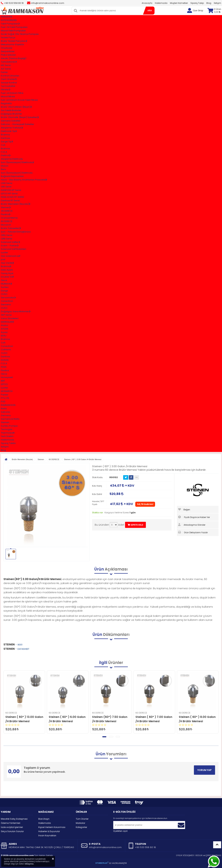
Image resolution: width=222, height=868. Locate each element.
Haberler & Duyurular (49, 831)
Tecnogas (7, 429)
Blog (209, 3)
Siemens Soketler (11, 121)
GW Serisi (6, 187)
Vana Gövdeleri (10, 318)
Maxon (5, 166)
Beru (3, 169)
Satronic (6, 412)
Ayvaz (4, 332)
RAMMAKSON (8, 405)
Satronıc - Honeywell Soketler (18, 124)
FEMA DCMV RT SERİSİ (12, 197)
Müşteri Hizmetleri (179, 3)
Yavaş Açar (7, 273)
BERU (4, 336)
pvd (3, 259)
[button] (104, 737)
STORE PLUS (102, 863)
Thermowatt (8, 433)
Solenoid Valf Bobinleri (14, 249)
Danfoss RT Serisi (10, 200)
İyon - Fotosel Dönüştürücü (16, 232)
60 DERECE (7, 221)
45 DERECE (7, 211)
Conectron (7, 301)
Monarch (6, 225)
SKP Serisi (6, 315)
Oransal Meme (9, 218)
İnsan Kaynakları (47, 835)
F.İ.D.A (4, 152)
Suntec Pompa (9, 426)
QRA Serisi (7, 235)
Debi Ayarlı (7, 270)
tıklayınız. (29, 864)
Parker (5, 395)
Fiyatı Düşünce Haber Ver (194, 517)
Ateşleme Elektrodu (12, 159)
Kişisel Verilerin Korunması (52, 827)
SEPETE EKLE (135, 525)
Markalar (80, 823)
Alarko (5, 325)
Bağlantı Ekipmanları (12, 176)
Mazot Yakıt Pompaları (13, 31)
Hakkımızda (161, 3)
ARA (150, 11)
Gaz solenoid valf (11, 256)
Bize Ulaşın (44, 819)
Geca (4, 280)
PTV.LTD (5, 398)
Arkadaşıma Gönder (192, 525)
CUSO (4, 294)
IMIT (3, 381)
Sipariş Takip (197, 3)
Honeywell (7, 377)
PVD (3, 402)
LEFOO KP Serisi (9, 194)
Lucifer (5, 252)
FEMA (4, 367)
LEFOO (4, 384)
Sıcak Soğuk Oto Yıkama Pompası (20, 34)
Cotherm (6, 350)
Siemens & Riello (10, 419)
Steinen (5, 422)
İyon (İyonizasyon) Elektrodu (17, 173)
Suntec (5, 287)
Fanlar (4, 72)
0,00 (217, 12)
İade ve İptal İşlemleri (12, 827)
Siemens (6, 305)
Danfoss (5, 138)
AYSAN (5, 329)
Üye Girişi (198, 10)
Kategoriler (81, 827)
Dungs (4, 291)
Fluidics (5, 370)
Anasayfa (147, 3)
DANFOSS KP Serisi (11, 190)
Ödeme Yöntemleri (11, 823)
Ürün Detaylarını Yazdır (193, 532)
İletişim (217, 3)
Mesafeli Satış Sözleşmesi (14, 819)
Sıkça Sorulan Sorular (12, 831)
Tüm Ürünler (82, 819)
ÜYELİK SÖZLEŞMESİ (185, 855)
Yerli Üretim (7, 436)
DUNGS (5, 360)
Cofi (3, 145)
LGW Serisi (7, 183)
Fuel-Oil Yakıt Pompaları (14, 27)
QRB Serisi (7, 239)
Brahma (5, 135)
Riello (4, 409)
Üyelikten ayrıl (120, 831)
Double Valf (7, 277)
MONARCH (7, 391)
